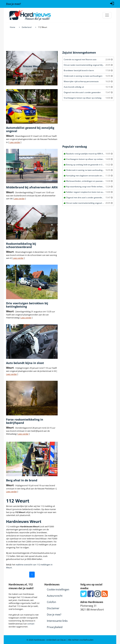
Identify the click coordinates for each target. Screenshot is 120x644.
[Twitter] (84, 596)
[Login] (112, 3)
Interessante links (57, 621)
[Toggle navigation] (107, 15)
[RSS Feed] (105, 596)
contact (31, 624)
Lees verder (15, 142)
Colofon (51, 602)
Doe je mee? (54, 615)
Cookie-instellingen (58, 589)
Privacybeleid (55, 627)
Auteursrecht (55, 596)
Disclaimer (53, 608)
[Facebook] (91, 596)
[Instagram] (98, 596)
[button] (10, 68)
